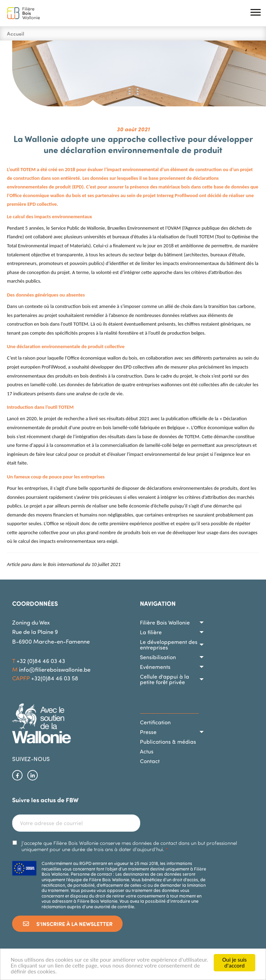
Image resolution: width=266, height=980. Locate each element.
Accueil (16, 34)
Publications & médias (168, 742)
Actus (147, 751)
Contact (150, 761)
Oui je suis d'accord (234, 963)
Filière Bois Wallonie (165, 623)
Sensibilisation (158, 657)
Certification (155, 722)
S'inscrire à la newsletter (67, 924)
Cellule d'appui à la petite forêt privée (165, 679)
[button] (256, 13)
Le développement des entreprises (169, 645)
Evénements (155, 667)
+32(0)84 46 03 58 (55, 678)
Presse (148, 732)
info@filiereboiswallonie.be (55, 669)
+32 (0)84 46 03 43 (41, 661)
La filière (151, 632)
